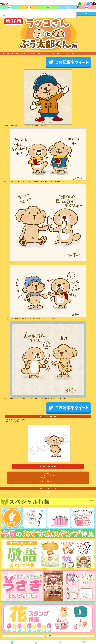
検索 (86, 14)
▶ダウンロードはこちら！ (48, 466)
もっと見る (48, 492)
